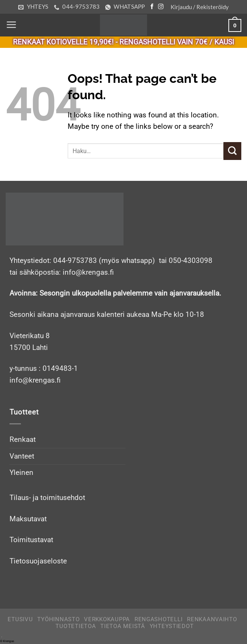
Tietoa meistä (123, 626)
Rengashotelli (159, 619)
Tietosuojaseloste (38, 561)
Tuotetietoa (76, 626)
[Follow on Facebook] (152, 7)
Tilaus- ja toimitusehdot (47, 498)
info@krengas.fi (35, 380)
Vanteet (22, 456)
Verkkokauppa (107, 619)
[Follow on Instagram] (161, 7)
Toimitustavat (31, 540)
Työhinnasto (58, 619)
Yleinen (21, 472)
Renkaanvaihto (212, 619)
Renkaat (23, 439)
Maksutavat (28, 519)
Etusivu (20, 619)
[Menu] (11, 25)
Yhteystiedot (172, 626)
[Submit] (232, 151)
